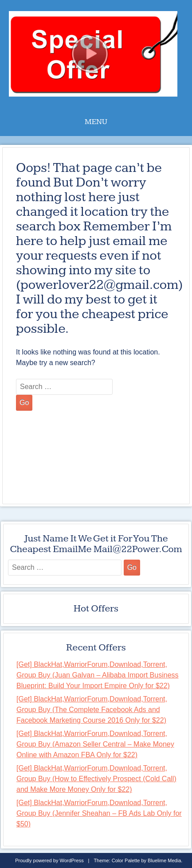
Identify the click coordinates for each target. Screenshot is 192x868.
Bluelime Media (164, 860)
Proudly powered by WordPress (49, 860)
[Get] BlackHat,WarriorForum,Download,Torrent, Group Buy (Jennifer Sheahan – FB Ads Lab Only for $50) (99, 813)
